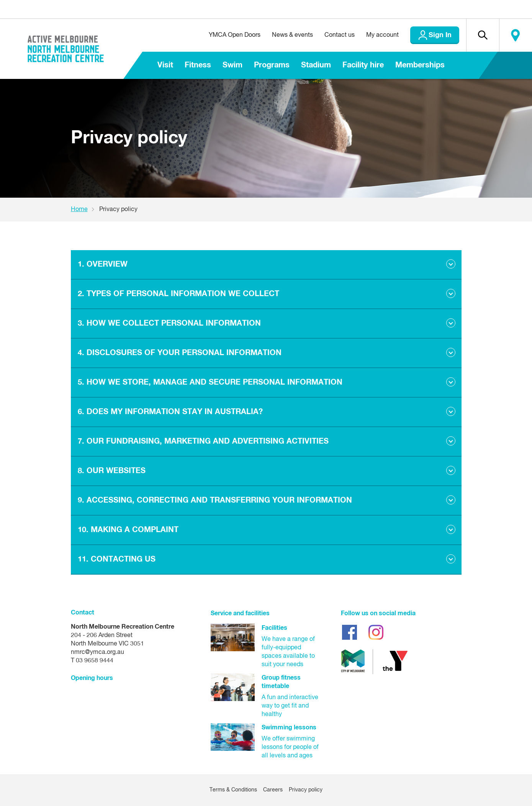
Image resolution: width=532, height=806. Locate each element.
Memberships (420, 65)
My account (382, 35)
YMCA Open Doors (235, 35)
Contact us (340, 35)
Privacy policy (306, 790)
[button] (483, 35)
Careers (273, 790)
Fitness (198, 65)
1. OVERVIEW (103, 264)
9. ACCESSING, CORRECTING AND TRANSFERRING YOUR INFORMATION (215, 500)
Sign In (440, 35)
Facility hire (363, 65)
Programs (272, 65)
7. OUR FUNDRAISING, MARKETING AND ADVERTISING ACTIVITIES (203, 441)
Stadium (316, 65)
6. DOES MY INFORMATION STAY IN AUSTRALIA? (170, 412)
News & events (292, 35)
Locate (516, 35)
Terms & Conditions (233, 790)
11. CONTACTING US (117, 559)
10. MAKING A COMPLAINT (128, 530)
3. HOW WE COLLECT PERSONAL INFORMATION (169, 323)
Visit (165, 65)
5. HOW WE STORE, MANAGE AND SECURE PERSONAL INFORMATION (210, 382)
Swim (232, 65)
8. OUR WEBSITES (112, 471)
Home (79, 210)
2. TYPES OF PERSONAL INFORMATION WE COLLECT (178, 294)
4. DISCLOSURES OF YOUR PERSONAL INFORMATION (180, 353)
